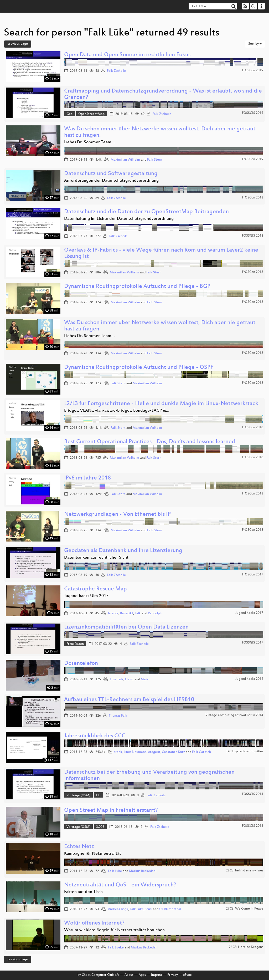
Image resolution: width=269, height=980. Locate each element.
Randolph (155, 614)
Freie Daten (75, 644)
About (129, 975)
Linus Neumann (135, 752)
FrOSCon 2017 (253, 575)
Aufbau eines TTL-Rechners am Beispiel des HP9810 (129, 700)
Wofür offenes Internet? (94, 923)
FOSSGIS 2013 (253, 826)
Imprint (157, 975)
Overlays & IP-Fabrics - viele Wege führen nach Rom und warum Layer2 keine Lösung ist (161, 254)
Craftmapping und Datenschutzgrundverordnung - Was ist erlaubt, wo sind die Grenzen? (163, 95)
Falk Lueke (116, 948)
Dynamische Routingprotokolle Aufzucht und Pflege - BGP (137, 287)
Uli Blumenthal (170, 909)
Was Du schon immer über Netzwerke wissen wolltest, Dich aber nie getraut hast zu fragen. (160, 132)
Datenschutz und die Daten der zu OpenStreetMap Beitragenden (146, 212)
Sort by (255, 44)
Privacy (173, 975)
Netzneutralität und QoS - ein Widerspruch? (120, 885)
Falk (138, 614)
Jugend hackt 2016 (249, 679)
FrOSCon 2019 (253, 70)
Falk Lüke (115, 871)
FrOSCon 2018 (253, 198)
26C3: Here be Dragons (246, 947)
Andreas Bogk (118, 909)
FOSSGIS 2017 (253, 643)
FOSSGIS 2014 (253, 794)
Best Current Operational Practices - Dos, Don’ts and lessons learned (150, 442)
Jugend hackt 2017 (249, 613)
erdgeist (154, 752)
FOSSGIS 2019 (253, 113)
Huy (113, 680)
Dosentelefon (81, 664)
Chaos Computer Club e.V (100, 975)
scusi (149, 909)
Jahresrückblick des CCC (95, 736)
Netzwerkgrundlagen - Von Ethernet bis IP (117, 515)
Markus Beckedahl (143, 871)
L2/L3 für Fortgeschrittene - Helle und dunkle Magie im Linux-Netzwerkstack (161, 404)
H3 (98, 795)
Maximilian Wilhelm (125, 160)
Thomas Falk (118, 716)
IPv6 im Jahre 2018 (87, 478)
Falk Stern (155, 160)
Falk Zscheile (116, 71)
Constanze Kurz (173, 752)
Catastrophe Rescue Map (95, 589)
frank (118, 752)
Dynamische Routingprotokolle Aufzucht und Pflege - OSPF (139, 368)
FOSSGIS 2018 (253, 236)
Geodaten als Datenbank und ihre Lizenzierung (123, 551)
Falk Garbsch (201, 752)
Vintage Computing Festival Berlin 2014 (234, 715)
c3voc (187, 975)
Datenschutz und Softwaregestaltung (111, 174)
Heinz (129, 680)
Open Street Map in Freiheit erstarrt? (111, 811)
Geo (69, 114)
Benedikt (127, 614)
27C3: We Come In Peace (245, 909)
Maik (145, 680)
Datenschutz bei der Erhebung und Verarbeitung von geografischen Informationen (149, 776)
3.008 (100, 827)
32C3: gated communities (244, 752)
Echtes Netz (79, 847)
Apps (142, 975)
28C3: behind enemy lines (245, 871)
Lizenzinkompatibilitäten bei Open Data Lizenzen (126, 627)
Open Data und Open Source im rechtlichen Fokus (127, 55)
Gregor (113, 614)
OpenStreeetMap (91, 114)
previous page (18, 44)
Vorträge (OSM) (78, 795)
